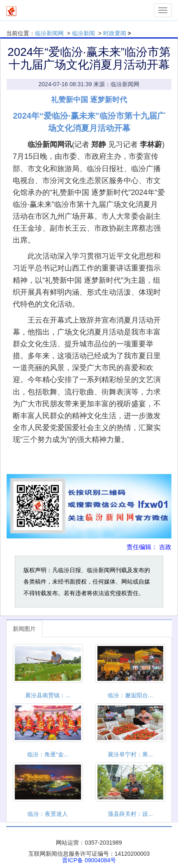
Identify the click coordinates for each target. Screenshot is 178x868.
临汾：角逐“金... (48, 754)
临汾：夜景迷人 (48, 814)
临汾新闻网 (49, 33)
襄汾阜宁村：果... (130, 754)
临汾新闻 (83, 33)
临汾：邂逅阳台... (130, 695)
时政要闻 (115, 33)
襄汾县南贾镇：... (48, 695)
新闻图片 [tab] (24, 629)
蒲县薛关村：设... (130, 814)
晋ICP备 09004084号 (89, 860)
